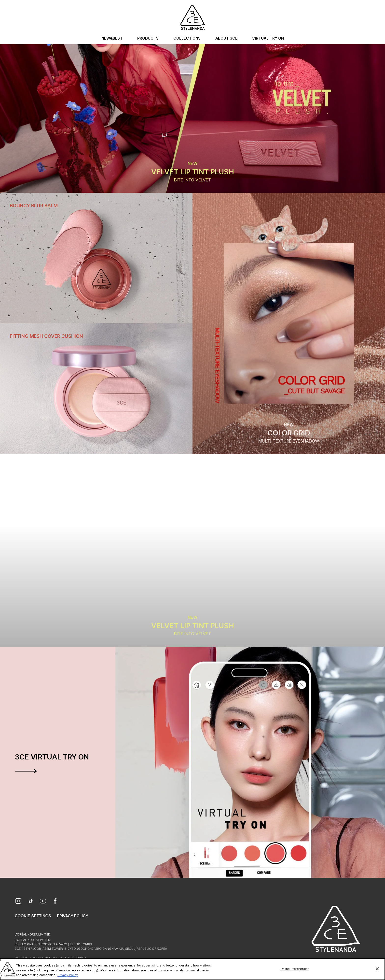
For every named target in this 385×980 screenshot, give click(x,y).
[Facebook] (55, 902)
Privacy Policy (73, 916)
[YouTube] (43, 902)
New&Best (112, 38)
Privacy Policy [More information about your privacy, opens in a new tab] (68, 977)
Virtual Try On (268, 38)
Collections (187, 38)
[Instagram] (18, 902)
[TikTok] (31, 902)
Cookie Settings (33, 916)
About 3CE (226, 38)
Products (148, 38)
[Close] (377, 971)
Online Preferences (295, 971)
